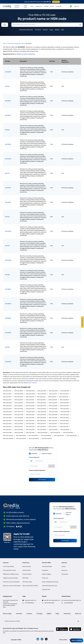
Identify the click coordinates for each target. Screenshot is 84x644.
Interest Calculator (47, 566)
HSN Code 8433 (30, 406)
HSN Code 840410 (47, 439)
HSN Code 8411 (53, 394)
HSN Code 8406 (65, 391)
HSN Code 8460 (64, 418)
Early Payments (27, 566)
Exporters (6, 563)
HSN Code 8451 (30, 415)
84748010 (8, 289)
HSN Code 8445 (30, 412)
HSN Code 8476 (41, 427)
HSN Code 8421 (30, 400)
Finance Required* (34, 457)
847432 (7, 217)
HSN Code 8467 (7, 424)
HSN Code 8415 (30, 397)
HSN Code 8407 (7, 394)
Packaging (39, 614)
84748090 (8, 333)
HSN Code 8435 (53, 406)
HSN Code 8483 (53, 430)
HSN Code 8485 (7, 433)
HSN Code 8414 (19, 397)
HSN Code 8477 (53, 427)
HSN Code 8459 (53, 418)
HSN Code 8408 (19, 394)
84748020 (8, 304)
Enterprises (26, 563)
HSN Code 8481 (30, 430)
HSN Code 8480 (19, 430)
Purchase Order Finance (9, 570)
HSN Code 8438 (19, 409)
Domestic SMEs (46, 563)
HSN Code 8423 (53, 400)
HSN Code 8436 (64, 406)
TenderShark (67, 614)
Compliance (45, 570)
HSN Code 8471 (53, 424)
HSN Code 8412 (64, 394)
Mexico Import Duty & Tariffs (30, 586)
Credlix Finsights (46, 574)
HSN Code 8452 (42, 415)
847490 (7, 347)
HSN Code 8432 (19, 406)
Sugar (51, 30)
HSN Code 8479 (7, 430)
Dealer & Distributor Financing (50, 582)
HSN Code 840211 (33, 436)
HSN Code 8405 (53, 391)
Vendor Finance (27, 570)
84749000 (8, 362)
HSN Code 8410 (42, 394)
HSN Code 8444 (19, 412)
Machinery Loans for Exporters (11, 582)
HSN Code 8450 (19, 415)
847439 (7, 246)
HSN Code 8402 (19, 391)
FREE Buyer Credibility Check (11, 574)
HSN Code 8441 (53, 409)
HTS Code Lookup (27, 582)
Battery (57, 30)
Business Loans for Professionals (12, 586)
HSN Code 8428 (42, 403)
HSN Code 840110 (55, 433)
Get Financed (42, 480)
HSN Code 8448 (65, 412)
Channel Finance (27, 574)
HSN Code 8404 (42, 391)
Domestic (34, 454)
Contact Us (45, 578)
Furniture (38, 30)
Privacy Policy (63, 640)
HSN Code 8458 (42, 418)
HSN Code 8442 (65, 409)
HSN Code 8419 (7, 400)
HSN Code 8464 (41, 421)
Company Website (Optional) (37, 470)
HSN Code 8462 (19, 421)
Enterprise (29, 614)
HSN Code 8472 (64, 424)
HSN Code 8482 (42, 430)
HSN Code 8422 (41, 400)
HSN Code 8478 (64, 427)
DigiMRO (49, 614)
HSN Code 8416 (41, 397)
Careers (64, 566)
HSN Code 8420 (19, 400)
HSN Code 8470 (42, 424)
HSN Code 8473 (7, 427)
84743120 (8, 202)
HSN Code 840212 (46, 436)
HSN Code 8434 (41, 406)
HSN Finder (25, 578)
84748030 (8, 318)
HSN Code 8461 (7, 421)
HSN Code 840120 (68, 433)
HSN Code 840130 (8, 436)
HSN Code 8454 (64, 415)
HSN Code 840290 (8, 439)
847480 (7, 275)
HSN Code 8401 (7, 391)
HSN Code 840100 (42, 433)
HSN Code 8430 (64, 403)
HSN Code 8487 (30, 433)
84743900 (8, 260)
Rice (63, 30)
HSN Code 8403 (30, 391)
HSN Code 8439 (30, 409)
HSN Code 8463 (30, 421)
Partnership (65, 574)
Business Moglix (7, 614)
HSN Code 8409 (30, 394)
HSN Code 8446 (42, 412)
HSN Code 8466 (64, 421)
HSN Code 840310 (21, 439)
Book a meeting (77, 640)
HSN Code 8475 (30, 427)
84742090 (8, 72)
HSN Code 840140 (21, 436)
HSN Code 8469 (30, 424)
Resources (64, 570)
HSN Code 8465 (53, 421)
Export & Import (47, 454)
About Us (64, 563)
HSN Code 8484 (65, 430)
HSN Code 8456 (19, 418)
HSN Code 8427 (30, 403)
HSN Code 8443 (7, 412)
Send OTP (52, 466)
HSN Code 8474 (19, 427)
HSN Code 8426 (19, 403)
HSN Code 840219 (59, 436)
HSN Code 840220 (72, 436)
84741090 (8, 115)
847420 (7, 130)
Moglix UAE (78, 614)
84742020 (8, 159)
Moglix (57, 614)
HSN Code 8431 (7, 406)
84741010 (8, 101)
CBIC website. (33, 383)
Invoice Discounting (8, 566)
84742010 (8, 144)
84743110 (8, 188)
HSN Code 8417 (52, 397)
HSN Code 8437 (7, 409)
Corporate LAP (46, 589)
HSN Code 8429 (53, 403)
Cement (45, 30)
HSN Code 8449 (7, 415)
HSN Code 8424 (64, 400)
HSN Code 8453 (53, 415)
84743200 (8, 231)
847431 (7, 173)
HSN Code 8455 (7, 418)
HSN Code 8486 (19, 433)
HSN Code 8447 (53, 412)
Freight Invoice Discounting (10, 578)
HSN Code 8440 (42, 409)
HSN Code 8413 (7, 397)
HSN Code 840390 (34, 439)
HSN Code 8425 (7, 403)
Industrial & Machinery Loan (50, 586)
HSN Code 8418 (64, 397)
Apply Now (56, 2)
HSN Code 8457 (30, 418)
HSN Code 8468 (19, 424)
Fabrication (19, 614)
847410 (7, 86)
